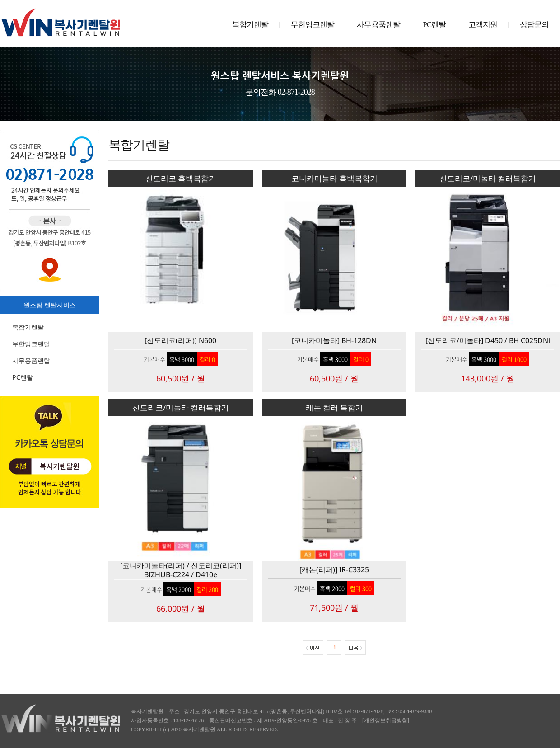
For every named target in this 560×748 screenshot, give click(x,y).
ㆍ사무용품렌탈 (28, 360)
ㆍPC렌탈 (19, 377)
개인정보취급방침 (386, 720)
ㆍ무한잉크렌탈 (28, 344)
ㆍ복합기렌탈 (25, 327)
